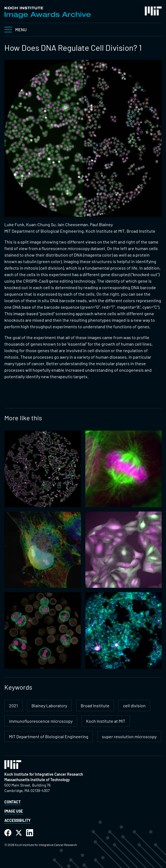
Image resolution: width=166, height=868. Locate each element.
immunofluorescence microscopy (41, 721)
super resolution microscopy (129, 736)
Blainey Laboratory (49, 706)
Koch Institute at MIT (106, 721)
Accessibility (18, 820)
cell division (134, 706)
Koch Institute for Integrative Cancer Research (44, 774)
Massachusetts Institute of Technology (37, 780)
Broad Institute (95, 706)
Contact (12, 802)
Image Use (14, 811)
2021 (13, 706)
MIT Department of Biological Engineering (49, 736)
